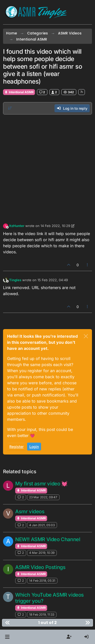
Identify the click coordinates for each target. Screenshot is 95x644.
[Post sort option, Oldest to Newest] (10, 108)
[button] (7, 637)
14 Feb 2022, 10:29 (55, 226)
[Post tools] (88, 265)
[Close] (86, 336)
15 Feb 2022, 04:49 (53, 280)
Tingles (15, 280)
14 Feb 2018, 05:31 (42, 581)
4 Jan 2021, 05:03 (42, 525)
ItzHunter (17, 226)
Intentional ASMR (19, 92)
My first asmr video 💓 (41, 484)
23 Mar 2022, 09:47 (43, 497)
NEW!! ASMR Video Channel (48, 539)
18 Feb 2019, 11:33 (42, 614)
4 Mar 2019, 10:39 (42, 553)
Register (16, 447)
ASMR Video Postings (40, 567)
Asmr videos (30, 512)
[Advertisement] (48, 168)
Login (34, 447)
